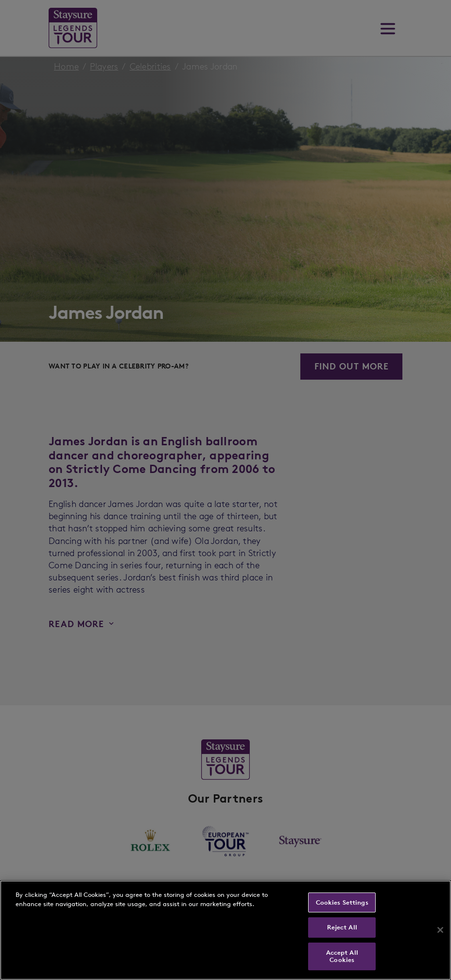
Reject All (342, 927)
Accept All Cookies (342, 956)
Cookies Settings (342, 902)
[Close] (440, 930)
